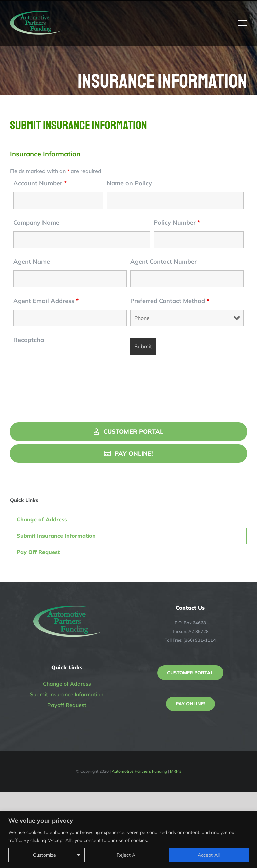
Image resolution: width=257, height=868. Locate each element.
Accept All (209, 855)
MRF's (176, 771)
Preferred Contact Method (170, 301)
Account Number (40, 183)
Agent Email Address (46, 301)
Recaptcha (29, 340)
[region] (128, 839)
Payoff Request (67, 705)
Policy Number (177, 222)
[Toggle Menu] (243, 23)
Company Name (36, 222)
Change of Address (67, 684)
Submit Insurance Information (67, 694)
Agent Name (32, 262)
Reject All (127, 855)
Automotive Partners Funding (139, 771)
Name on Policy (129, 183)
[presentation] (64, 362)
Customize (45, 855)
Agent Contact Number (163, 262)
